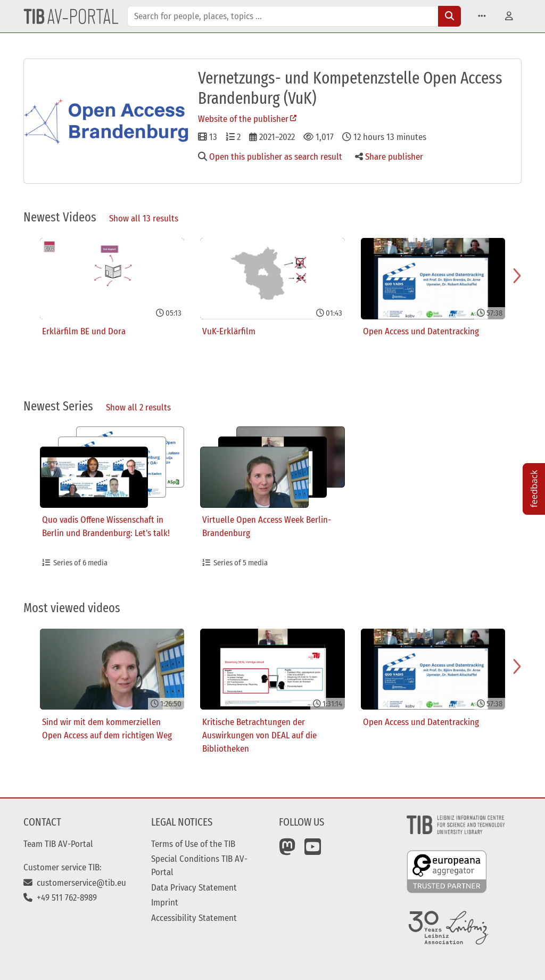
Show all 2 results (138, 407)
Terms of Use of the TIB (193, 844)
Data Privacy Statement (194, 887)
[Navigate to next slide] (517, 276)
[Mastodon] (287, 851)
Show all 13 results (144, 218)
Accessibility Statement (194, 918)
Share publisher (389, 157)
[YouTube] (313, 851)
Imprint (165, 902)
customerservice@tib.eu (75, 883)
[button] (482, 16)
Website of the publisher (243, 119)
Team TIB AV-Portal (58, 844)
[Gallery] (272, 314)
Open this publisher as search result (270, 157)
